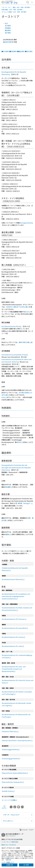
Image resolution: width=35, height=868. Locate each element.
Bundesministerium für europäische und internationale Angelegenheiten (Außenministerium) (16, 596)
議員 (8, 534)
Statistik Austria (8, 791)
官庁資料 (8, 33)
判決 (20, 442)
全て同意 (26, 865)
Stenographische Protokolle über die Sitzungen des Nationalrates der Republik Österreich (16, 467)
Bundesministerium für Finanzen (14, 619)
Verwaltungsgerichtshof (11, 759)
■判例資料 (13, 51)
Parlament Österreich (10, 731)
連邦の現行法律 (25, 342)
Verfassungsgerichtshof (11, 749)
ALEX (28, 312)
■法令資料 (5, 51)
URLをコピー (4, 807)
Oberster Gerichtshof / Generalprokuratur (17, 740)
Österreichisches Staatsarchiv (13, 782)
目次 (5, 23)
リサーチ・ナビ (6, 7)
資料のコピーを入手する (9, 845)
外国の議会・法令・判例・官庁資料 (12, 10)
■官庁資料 (29, 51)
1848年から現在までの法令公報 (18, 307)
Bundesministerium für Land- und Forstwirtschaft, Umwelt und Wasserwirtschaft (14, 669)
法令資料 (8, 26)
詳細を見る (9, 860)
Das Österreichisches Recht (12, 326)
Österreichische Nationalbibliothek (15, 773)
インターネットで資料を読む (10, 842)
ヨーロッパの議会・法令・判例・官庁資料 (14, 12)
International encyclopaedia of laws (15, 355)
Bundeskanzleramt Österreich (13, 579)
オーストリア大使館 (10, 800)
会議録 (9, 487)
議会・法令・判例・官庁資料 (21, 7)
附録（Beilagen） (26, 503)
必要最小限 (10, 865)
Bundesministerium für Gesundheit (15, 628)
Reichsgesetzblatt (26, 223)
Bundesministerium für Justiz (13, 646)
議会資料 (8, 30)
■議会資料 (21, 51)
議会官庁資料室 (8, 42)
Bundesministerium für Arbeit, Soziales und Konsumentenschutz (17, 609)
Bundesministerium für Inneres (14, 637)
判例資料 (8, 28)
